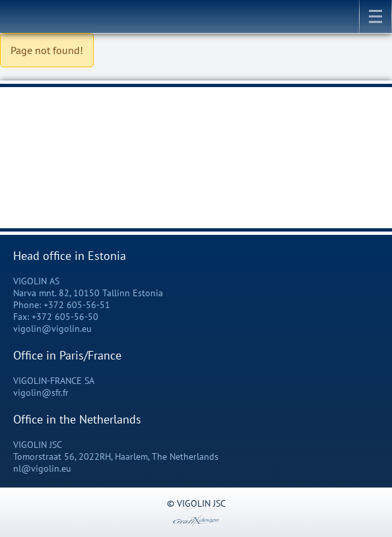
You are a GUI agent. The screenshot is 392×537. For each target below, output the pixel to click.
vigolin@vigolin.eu (52, 329)
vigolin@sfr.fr (41, 393)
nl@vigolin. (37, 468)
